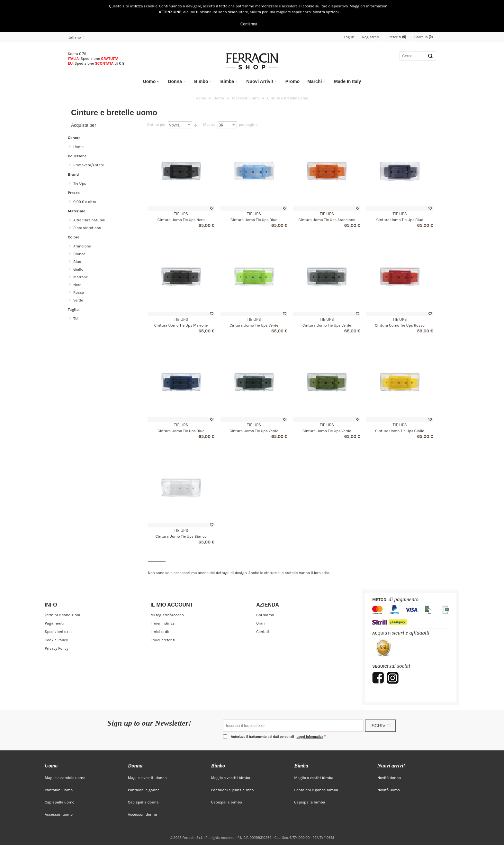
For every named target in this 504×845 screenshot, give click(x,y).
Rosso (79, 292)
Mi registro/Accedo (167, 615)
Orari (261, 623)
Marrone (81, 277)
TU (76, 319)
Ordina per (156, 125)
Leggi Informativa (310, 737)
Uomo (78, 147)
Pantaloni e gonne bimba (316, 790)
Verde (78, 300)
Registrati (371, 37)
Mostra (209, 125)
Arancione (82, 246)
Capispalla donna (143, 802)
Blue (77, 262)
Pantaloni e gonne (144, 790)
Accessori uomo (59, 814)
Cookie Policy (56, 640)
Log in (349, 37)
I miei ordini (161, 632)
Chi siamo (265, 615)
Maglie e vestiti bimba (314, 778)
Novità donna (389, 778)
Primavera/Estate (89, 165)
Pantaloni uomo (59, 790)
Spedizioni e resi (59, 632)
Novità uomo (389, 790)
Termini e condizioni (62, 615)
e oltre (85, 202)
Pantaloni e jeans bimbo (233, 790)
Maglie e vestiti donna (147, 778)
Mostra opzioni (326, 12)
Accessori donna (142, 814)
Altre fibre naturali (89, 220)
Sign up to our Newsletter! (149, 723)
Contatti (263, 632)
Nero (77, 285)
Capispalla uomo (59, 802)
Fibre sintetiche (87, 228)
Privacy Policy (57, 648)
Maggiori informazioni (369, 6)
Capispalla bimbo (227, 802)
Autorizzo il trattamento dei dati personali (278, 737)
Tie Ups (181, 214)
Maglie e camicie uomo (65, 778)
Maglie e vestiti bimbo (231, 778)
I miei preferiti (163, 640)
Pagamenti (54, 623)
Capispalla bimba (310, 802)
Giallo (78, 269)
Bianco (79, 254)
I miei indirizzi (163, 623)
